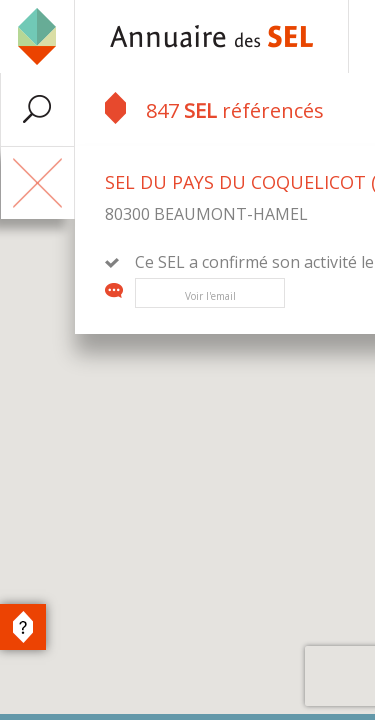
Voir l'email (210, 296)
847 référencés (214, 108)
